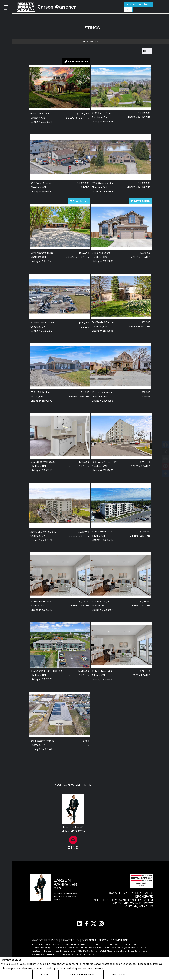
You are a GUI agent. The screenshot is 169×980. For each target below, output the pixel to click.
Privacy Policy (112, 968)
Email (57, 900)
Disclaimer (89, 940)
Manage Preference (81, 974)
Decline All (119, 974)
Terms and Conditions (113, 940)
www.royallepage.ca (45, 940)
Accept (46, 974)
